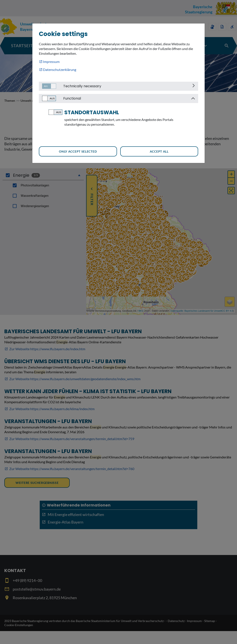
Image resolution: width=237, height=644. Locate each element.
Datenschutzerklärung (60, 70)
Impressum (51, 62)
